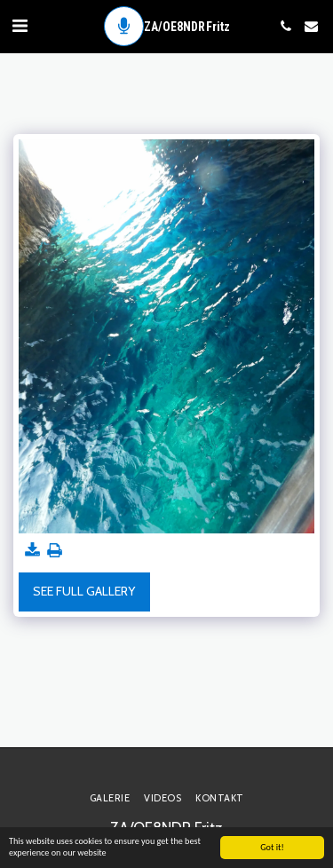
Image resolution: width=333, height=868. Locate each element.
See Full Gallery (84, 591)
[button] (20, 26)
